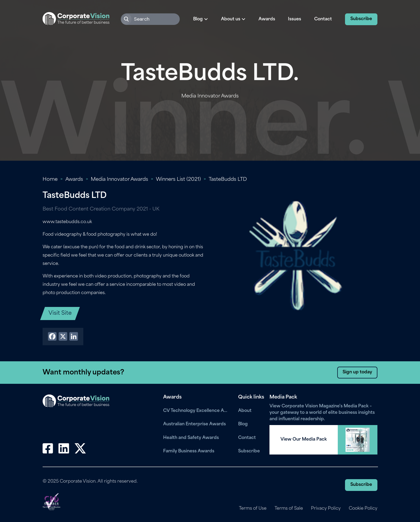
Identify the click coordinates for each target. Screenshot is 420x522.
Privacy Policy (326, 509)
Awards (267, 19)
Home (50, 180)
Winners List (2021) (178, 180)
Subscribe (361, 19)
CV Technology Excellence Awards (197, 411)
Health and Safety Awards (191, 438)
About (245, 411)
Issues (295, 19)
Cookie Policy (363, 509)
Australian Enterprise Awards (194, 424)
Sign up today (357, 372)
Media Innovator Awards (119, 180)
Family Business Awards (189, 451)
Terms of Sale (289, 509)
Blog (243, 424)
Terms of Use (253, 509)
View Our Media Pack (304, 440)
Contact (323, 19)
